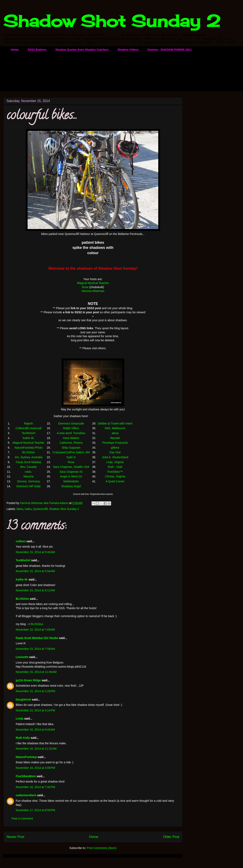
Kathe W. (28, 438)
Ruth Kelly (23, 738)
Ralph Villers (71, 428)
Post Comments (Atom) (102, 848)
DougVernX (23, 700)
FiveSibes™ (115, 472)
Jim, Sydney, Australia (28, 457)
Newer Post (15, 837)
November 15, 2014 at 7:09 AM (35, 630)
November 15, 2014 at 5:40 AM (35, 552)
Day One (115, 452)
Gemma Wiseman (93, 291)
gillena (115, 448)
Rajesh (29, 423)
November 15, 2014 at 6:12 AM (35, 590)
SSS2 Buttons (37, 50)
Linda (20, 719)
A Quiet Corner (115, 481)
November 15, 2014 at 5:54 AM (35, 571)
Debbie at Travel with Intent (115, 423)
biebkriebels (71, 481)
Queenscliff (40, 509)
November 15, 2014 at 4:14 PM (35, 710)
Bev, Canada (28, 467)
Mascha (28, 476)
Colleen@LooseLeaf (28, 428)
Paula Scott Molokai (29, 462)
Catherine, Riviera (71, 443)
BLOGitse (28, 452)
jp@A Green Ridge (28, 680)
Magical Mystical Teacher (93, 283)
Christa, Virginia (115, 476)
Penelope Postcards (115, 443)
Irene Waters (71, 438)
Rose (85, 287)
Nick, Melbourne (115, 428)
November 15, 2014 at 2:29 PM (35, 691)
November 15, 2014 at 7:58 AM (35, 649)
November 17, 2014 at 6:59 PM (35, 810)
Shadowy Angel (71, 486)
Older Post (171, 837)
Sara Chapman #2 (71, 472)
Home (15, 50)
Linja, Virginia (115, 462)
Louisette (22, 657)
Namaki (115, 438)
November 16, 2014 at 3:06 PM (35, 768)
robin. (28, 472)
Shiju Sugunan (71, 448)
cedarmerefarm (26, 795)
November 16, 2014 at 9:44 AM (35, 730)
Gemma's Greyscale (71, 423)
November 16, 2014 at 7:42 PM (35, 787)
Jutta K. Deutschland (115, 457)
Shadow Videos (128, 50)
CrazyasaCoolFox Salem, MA (71, 452)
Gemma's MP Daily (28, 486)
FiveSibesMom (26, 776)
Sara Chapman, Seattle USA (71, 467)
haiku (28, 509)
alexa (115, 433)
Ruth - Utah (115, 467)
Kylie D (71, 457)
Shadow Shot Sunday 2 (112, 21)
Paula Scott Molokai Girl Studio (37, 638)
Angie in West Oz (71, 476)
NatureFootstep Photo (28, 448)
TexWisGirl (28, 433)
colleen (21, 541)
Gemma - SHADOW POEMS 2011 (170, 50)
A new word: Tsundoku (71, 433)
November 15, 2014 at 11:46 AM (36, 672)
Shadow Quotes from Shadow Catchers (82, 50)
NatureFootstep (26, 757)
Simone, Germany (28, 481)
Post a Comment (22, 819)
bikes (20, 509)
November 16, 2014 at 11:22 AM (36, 749)
